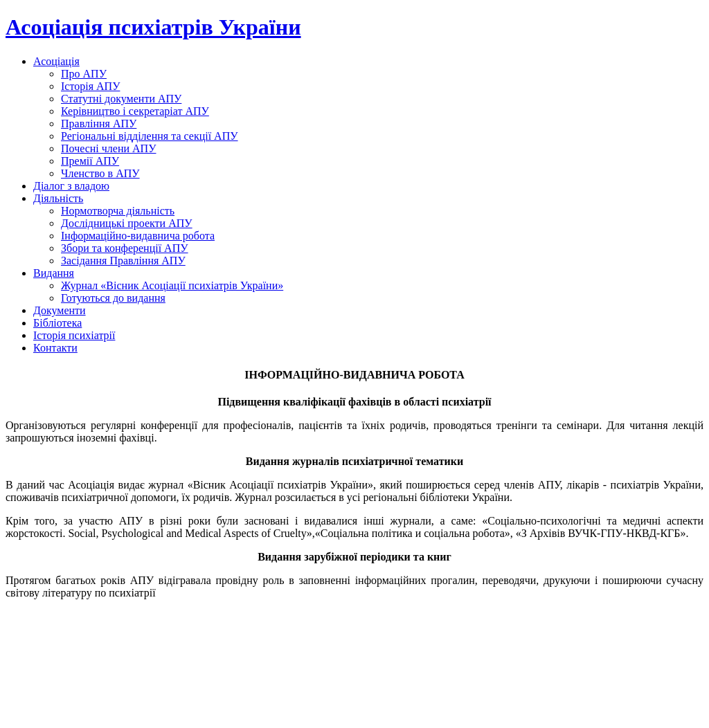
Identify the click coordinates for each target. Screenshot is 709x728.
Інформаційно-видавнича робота (138, 236)
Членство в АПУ (100, 173)
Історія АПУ (90, 86)
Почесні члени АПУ (109, 148)
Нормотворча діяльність (118, 211)
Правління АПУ (99, 124)
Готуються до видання (113, 298)
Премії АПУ (90, 161)
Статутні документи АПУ (121, 99)
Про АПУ (84, 74)
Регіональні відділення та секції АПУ (150, 136)
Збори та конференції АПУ (125, 248)
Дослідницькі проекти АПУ (127, 223)
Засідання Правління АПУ (123, 261)
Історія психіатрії (74, 335)
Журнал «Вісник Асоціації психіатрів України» (172, 285)
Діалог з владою (71, 186)
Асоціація (56, 61)
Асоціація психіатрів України (153, 27)
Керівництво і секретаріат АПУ (135, 111)
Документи (60, 310)
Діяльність (58, 198)
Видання (54, 273)
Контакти (55, 348)
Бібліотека (57, 323)
